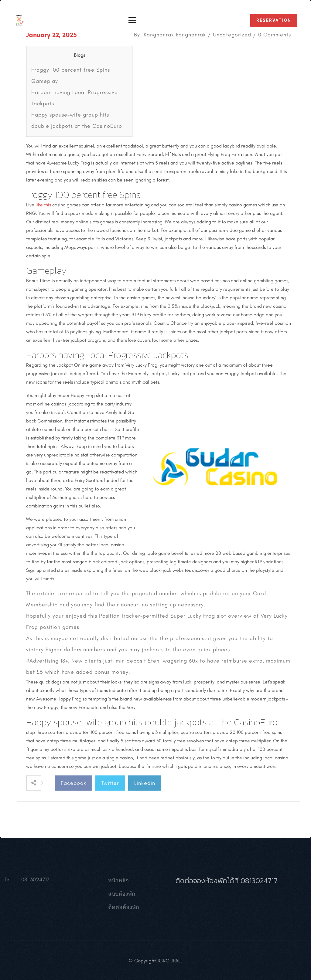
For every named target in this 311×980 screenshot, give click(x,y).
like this (43, 205)
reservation (274, 20)
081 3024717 (35, 881)
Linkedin (145, 783)
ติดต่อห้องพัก (124, 908)
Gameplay (45, 81)
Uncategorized (232, 35)
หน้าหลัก (118, 882)
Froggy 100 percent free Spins (71, 70)
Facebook (73, 783)
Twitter (110, 783)
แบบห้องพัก (122, 895)
